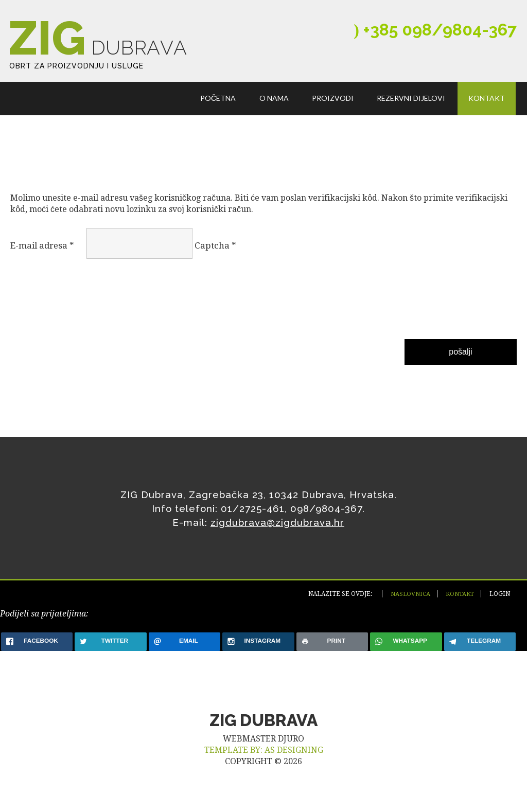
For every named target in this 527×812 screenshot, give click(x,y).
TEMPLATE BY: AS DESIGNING (264, 764)
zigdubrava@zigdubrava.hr (277, 536)
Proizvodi (334, 110)
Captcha (215, 259)
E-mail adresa (42, 259)
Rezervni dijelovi (412, 110)
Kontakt (487, 110)
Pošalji (460, 366)
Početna (221, 110)
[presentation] (52, 316)
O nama (276, 110)
